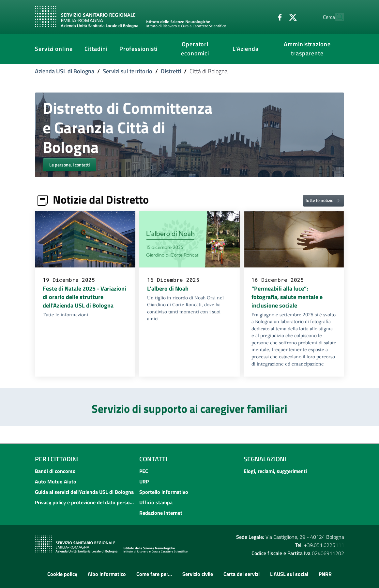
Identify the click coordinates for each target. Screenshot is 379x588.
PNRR (325, 574)
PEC (144, 471)
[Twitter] (279, 17)
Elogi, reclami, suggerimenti (275, 471)
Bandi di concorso (55, 471)
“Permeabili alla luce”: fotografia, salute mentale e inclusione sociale (287, 297)
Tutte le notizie (324, 201)
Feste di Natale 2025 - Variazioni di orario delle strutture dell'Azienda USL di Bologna (84, 297)
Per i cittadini (57, 459)
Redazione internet (161, 513)
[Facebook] (265, 17)
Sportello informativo (164, 492)
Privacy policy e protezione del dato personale (85, 502)
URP (144, 481)
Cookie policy (62, 574)
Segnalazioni (265, 459)
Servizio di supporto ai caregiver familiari (189, 409)
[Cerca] (336, 17)
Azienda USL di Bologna (65, 71)
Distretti (171, 71)
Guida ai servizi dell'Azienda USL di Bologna (84, 492)
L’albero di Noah (168, 288)
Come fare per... (154, 574)
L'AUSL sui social (289, 574)
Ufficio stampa (156, 502)
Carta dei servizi (242, 574)
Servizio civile (198, 574)
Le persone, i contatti (69, 165)
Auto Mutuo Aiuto (56, 481)
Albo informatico (107, 574)
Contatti (153, 459)
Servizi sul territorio (128, 71)
